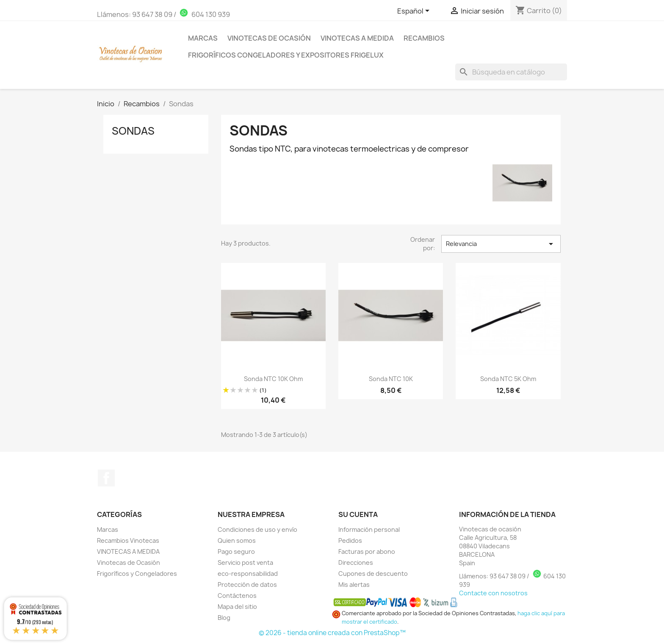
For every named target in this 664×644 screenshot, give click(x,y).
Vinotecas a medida (357, 38)
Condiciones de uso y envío (257, 529)
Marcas (203, 38)
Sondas (133, 131)
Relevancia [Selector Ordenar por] (501, 244)
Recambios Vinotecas (128, 540)
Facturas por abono (367, 551)
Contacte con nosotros (493, 593)
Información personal (369, 529)
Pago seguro (236, 551)
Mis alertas (354, 585)
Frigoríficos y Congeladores (137, 574)
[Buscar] (511, 72)
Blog (224, 618)
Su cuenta (358, 514)
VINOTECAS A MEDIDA (128, 551)
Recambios (424, 38)
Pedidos (350, 540)
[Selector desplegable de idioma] (415, 11)
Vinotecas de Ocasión (269, 38)
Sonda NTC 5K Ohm (508, 379)
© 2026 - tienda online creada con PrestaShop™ (332, 633)
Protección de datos (247, 585)
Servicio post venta (245, 562)
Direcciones (356, 562)
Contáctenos (237, 596)
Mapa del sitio (237, 607)
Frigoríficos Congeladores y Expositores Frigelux (286, 55)
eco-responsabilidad (248, 574)
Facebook (106, 478)
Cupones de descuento (373, 574)
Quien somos (237, 540)
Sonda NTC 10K (391, 379)
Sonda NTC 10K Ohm (273, 379)
